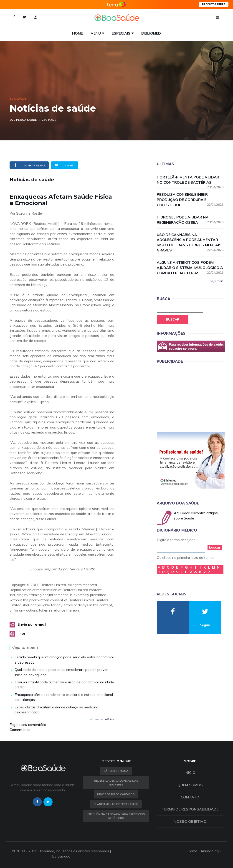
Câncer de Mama (116, 771)
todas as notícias (102, 719)
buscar (215, 547)
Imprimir (25, 633)
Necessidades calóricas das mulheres (116, 783)
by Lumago (61, 856)
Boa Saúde (18, 99)
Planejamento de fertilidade (116, 804)
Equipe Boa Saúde (23, 120)
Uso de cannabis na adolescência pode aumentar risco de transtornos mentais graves (190, 242)
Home (77, 33)
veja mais (217, 281)
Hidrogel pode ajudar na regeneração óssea (190, 220)
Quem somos (190, 785)
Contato (190, 797)
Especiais (121, 33)
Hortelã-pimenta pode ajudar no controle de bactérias (190, 180)
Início (190, 773)
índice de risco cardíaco (116, 794)
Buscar (173, 319)
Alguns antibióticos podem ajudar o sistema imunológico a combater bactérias (190, 268)
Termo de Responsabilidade (190, 809)
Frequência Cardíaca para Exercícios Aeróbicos (116, 816)
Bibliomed (151, 33)
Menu (96, 33)
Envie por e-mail (32, 624)
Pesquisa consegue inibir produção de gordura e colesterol (190, 200)
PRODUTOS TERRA (214, 4)
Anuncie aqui (211, 851)
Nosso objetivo (190, 821)
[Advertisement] (191, 397)
